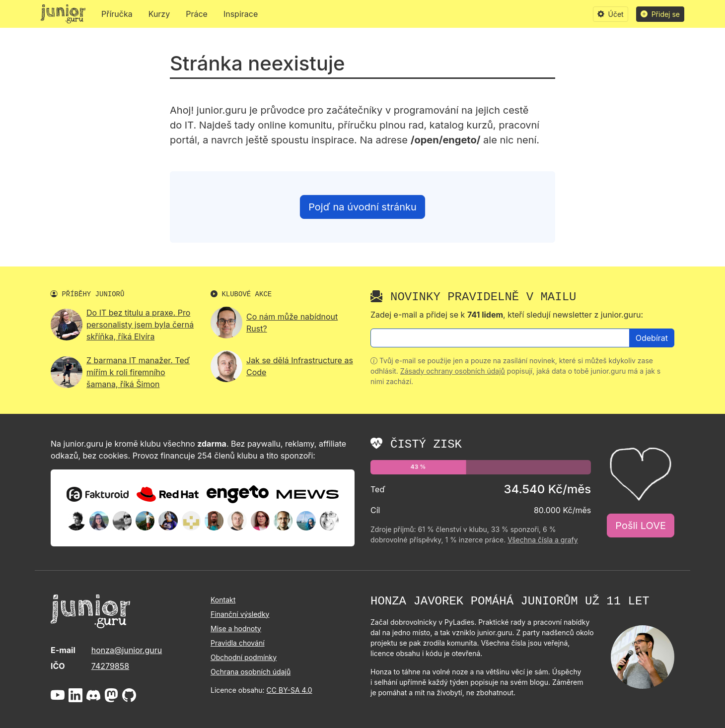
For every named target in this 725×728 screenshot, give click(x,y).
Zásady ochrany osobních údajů (453, 371)
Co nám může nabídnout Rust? (292, 323)
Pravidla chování (238, 643)
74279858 (110, 666)
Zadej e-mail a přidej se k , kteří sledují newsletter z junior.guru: (507, 315)
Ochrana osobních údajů (251, 672)
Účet (611, 14)
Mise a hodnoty (236, 629)
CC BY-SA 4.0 (290, 690)
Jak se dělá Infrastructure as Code (300, 366)
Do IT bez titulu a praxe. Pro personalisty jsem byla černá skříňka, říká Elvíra (140, 325)
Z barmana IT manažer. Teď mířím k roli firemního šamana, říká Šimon (138, 372)
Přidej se (660, 14)
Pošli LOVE (641, 526)
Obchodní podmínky (244, 657)
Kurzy (159, 14)
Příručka (117, 14)
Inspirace (241, 14)
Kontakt (223, 600)
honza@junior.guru (127, 650)
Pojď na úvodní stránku (362, 207)
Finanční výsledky (240, 614)
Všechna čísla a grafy (543, 540)
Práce (197, 14)
